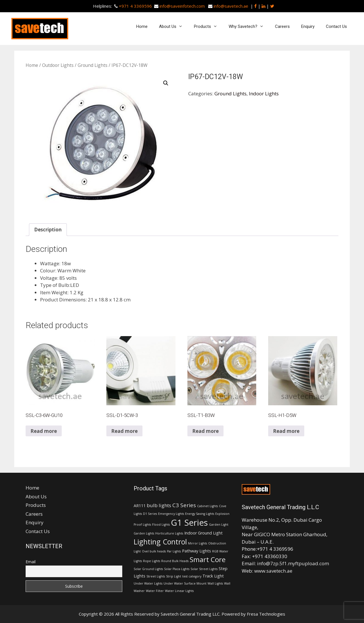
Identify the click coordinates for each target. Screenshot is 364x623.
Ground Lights (93, 65)
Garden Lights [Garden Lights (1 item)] (144, 533)
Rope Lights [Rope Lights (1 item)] (152, 561)
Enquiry (308, 26)
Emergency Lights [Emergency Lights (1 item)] (171, 514)
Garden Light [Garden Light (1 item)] (219, 525)
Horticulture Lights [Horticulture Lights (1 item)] (169, 533)
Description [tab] (48, 230)
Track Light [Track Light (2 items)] (213, 576)
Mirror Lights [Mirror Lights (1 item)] (197, 543)
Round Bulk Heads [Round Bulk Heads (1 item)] (175, 561)
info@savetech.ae (231, 6)
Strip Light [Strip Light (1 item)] (174, 576)
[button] (166, 83)
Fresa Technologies (266, 614)
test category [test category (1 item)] (192, 576)
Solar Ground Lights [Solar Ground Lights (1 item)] (148, 569)
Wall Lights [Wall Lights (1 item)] (215, 583)
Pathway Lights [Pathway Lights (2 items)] (197, 551)
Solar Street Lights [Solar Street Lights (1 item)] (204, 569)
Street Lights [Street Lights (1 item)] (156, 576)
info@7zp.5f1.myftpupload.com (293, 563)
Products (208, 26)
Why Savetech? (249, 26)
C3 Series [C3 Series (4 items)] (184, 505)
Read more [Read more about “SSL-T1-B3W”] (205, 431)
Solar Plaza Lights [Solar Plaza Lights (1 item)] (177, 569)
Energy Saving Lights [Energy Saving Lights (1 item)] (200, 514)
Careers (282, 26)
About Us (174, 26)
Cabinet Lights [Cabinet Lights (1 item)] (207, 506)
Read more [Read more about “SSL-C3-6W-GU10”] (44, 431)
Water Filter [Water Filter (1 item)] (155, 591)
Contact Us (336, 26)
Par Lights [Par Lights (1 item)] (174, 551)
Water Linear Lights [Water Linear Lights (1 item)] (179, 591)
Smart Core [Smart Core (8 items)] (208, 559)
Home (142, 26)
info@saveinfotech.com (182, 6)
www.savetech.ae (273, 571)
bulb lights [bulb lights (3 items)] (159, 505)
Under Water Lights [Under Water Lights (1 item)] (148, 583)
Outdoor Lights (58, 65)
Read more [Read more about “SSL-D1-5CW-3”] (124, 431)
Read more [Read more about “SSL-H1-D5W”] (286, 431)
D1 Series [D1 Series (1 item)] (150, 514)
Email (31, 562)
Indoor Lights (264, 93)
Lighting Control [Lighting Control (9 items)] (160, 542)
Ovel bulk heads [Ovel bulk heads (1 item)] (154, 551)
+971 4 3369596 (135, 6)
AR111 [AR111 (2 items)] (140, 506)
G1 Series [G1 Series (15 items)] (189, 523)
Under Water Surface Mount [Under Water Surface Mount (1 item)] (185, 583)
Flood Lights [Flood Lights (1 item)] (161, 525)
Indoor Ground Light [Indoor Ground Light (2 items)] (203, 533)
